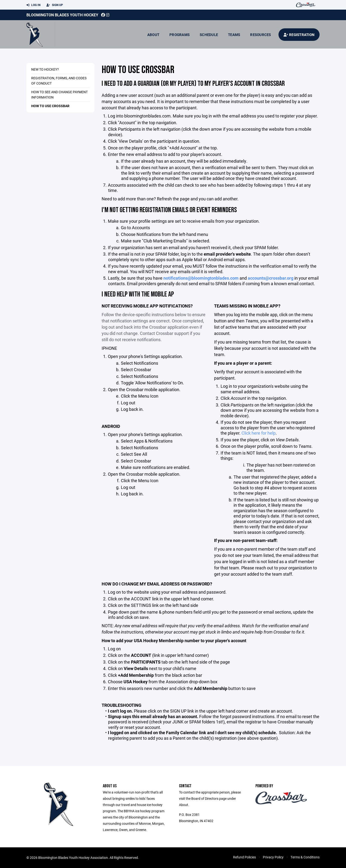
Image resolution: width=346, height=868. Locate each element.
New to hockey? (45, 69)
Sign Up (55, 5)
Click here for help (259, 433)
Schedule (209, 35)
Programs (179, 35)
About (153, 35)
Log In (33, 5)
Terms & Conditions (305, 857)
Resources (260, 35)
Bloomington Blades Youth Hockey (62, 15)
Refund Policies (244, 857)
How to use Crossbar (50, 106)
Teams (234, 35)
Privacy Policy (273, 857)
